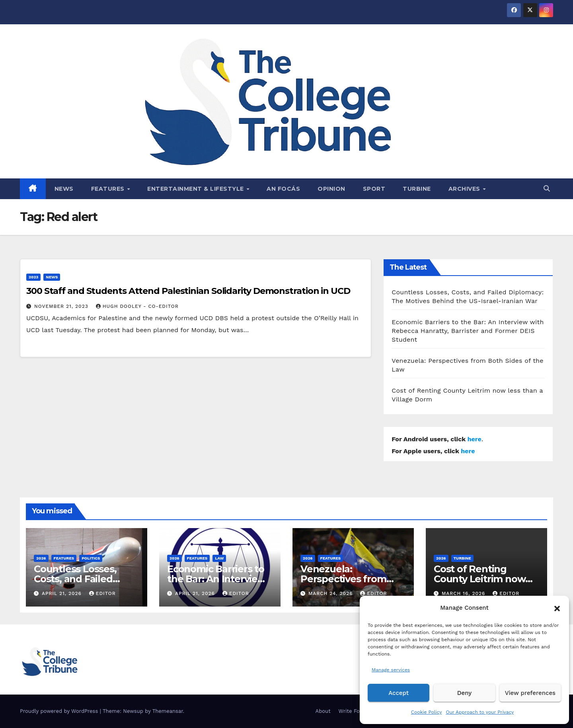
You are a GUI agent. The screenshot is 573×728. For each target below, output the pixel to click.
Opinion (331, 189)
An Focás (283, 189)
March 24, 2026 (332, 593)
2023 (33, 277)
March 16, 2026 (464, 593)
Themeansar (168, 711)
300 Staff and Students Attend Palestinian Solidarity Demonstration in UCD (188, 291)
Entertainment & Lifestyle (196, 189)
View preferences (530, 693)
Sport (374, 189)
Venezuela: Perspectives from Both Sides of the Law (351, 579)
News (64, 189)
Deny (464, 693)
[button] (557, 608)
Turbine (417, 189)
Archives (465, 189)
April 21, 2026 (63, 593)
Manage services (391, 670)
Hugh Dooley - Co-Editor (137, 306)
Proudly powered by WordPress (60, 711)
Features (109, 189)
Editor (102, 593)
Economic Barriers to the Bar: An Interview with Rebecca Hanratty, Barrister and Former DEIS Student (468, 331)
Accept (399, 693)
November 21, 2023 (62, 306)
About (323, 711)
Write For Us (354, 711)
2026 (41, 558)
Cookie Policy (427, 712)
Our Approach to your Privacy (480, 712)
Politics (91, 558)
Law (219, 558)
